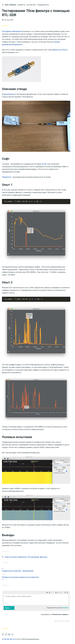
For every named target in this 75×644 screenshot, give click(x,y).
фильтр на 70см (60, 50)
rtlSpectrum (7, 177)
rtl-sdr (44, 164)
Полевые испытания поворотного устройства (36, 578)
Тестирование (33, 557)
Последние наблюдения (12, 31)
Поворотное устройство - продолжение (36, 570)
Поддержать (43, 5)
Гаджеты (22, 5)
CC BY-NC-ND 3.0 (8, 639)
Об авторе (32, 5)
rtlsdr (7, 557)
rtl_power (13, 557)
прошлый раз (9, 94)
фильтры (44, 557)
